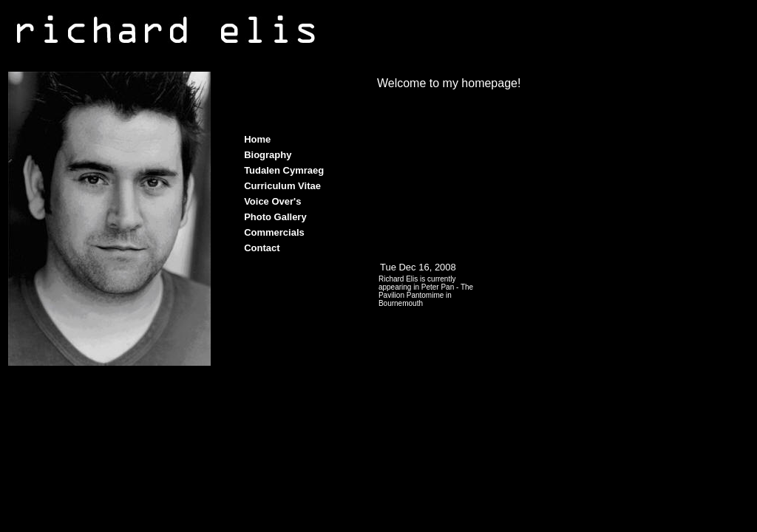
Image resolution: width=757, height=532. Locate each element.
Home (257, 139)
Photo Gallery (275, 217)
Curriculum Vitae (282, 186)
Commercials (274, 232)
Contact (262, 248)
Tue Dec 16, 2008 (418, 267)
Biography (268, 155)
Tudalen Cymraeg (284, 170)
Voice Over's (272, 201)
